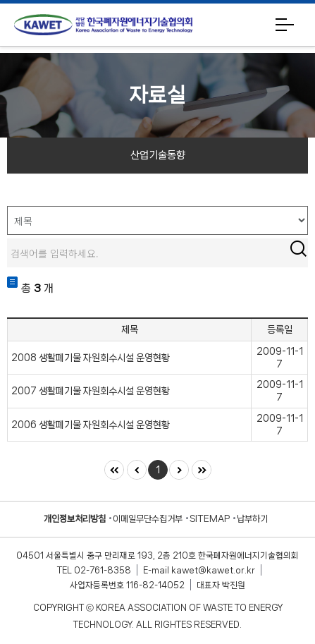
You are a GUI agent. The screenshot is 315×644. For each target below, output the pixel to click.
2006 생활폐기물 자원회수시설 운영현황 (91, 425)
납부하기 (252, 519)
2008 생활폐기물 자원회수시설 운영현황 (91, 358)
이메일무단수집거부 (148, 519)
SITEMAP (210, 519)
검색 (298, 248)
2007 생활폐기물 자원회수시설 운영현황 (91, 391)
